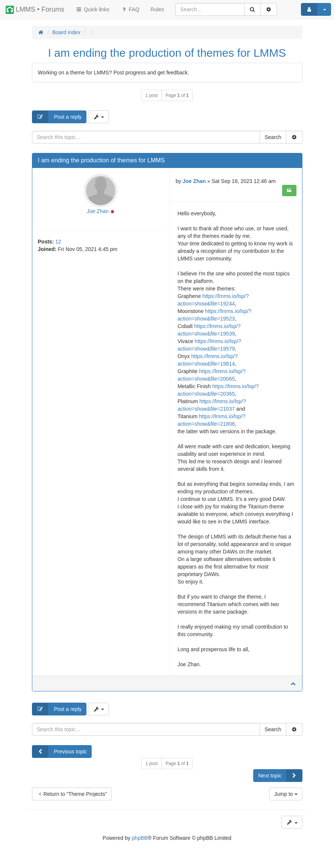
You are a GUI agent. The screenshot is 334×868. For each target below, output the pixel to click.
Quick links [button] (92, 9)
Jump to (286, 794)
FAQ (130, 9)
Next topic (280, 776)
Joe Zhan (98, 211)
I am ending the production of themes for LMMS (167, 53)
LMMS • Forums (35, 10)
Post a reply (57, 117)
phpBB (140, 838)
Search (273, 137)
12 (58, 242)
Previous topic (60, 752)
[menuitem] (157, 9)
